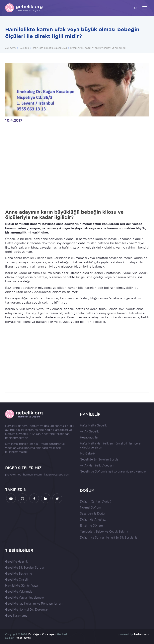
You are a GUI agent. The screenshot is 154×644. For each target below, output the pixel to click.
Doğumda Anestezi (93, 520)
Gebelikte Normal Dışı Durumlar (27, 610)
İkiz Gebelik (88, 453)
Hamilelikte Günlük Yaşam (23, 586)
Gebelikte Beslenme (19, 574)
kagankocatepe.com (57, 475)
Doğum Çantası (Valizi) (96, 502)
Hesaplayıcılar (89, 437)
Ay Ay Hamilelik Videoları (97, 465)
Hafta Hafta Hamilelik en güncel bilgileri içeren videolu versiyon (111, 445)
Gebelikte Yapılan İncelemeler (25, 598)
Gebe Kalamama (16, 616)
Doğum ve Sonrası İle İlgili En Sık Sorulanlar (109, 538)
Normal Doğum (90, 508)
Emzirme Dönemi (92, 526)
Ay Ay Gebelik (89, 431)
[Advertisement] (77, 360)
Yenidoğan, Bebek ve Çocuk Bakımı (104, 532)
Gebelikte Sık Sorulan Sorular (100, 459)
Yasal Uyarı (24, 638)
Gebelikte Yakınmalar (19, 592)
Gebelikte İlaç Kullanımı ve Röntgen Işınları (34, 604)
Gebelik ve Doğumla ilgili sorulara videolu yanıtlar (113, 471)
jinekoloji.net (13, 475)
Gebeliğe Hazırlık (16, 562)
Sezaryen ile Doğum (94, 514)
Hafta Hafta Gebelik (93, 425)
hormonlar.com (32, 475)
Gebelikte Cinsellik (17, 580)
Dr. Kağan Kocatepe (41, 434)
